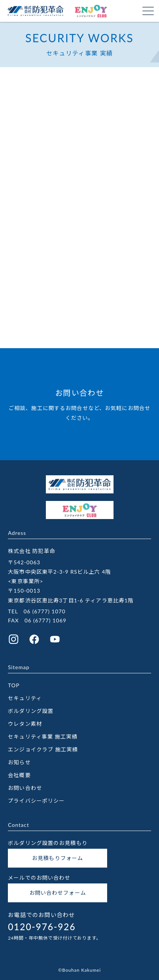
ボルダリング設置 (31, 711)
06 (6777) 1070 (45, 611)
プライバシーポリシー (36, 801)
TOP (14, 685)
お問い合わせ (25, 788)
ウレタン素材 (25, 724)
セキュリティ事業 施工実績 (43, 737)
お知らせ (19, 762)
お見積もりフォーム (58, 858)
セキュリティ (25, 698)
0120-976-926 (42, 927)
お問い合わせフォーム (58, 893)
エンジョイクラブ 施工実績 (43, 749)
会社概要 (19, 775)
